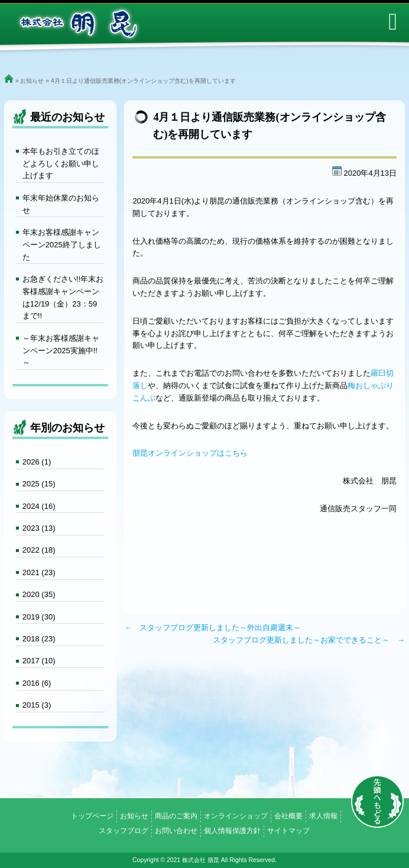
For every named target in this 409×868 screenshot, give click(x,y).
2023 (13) (39, 528)
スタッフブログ (124, 831)
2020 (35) (39, 594)
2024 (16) (39, 506)
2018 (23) (39, 639)
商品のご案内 (176, 816)
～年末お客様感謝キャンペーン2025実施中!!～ (61, 351)
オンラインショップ (236, 816)
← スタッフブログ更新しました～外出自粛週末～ (212, 627)
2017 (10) (39, 661)
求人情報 (323, 816)
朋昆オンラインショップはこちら (190, 453)
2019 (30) (39, 617)
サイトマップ (288, 831)
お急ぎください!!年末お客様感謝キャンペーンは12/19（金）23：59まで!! (63, 297)
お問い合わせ (176, 831)
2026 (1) (37, 462)
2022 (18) (39, 550)
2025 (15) (39, 484)
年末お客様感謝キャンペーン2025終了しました (62, 245)
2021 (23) (39, 572)
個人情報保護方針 (232, 831)
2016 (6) (37, 683)
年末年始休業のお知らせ (61, 204)
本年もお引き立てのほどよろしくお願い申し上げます (61, 164)
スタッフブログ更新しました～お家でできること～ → (309, 640)
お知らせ (32, 81)
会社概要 (288, 816)
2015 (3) (37, 705)
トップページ (92, 816)
